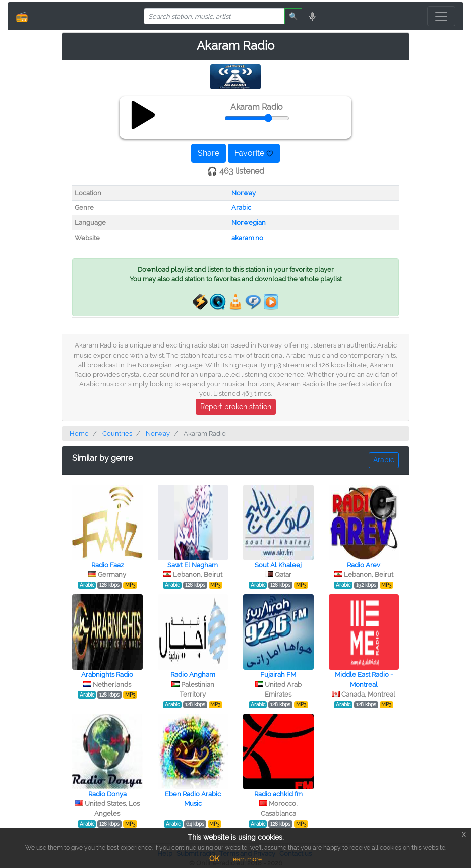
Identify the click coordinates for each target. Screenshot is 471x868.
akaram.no (247, 238)
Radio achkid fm (278, 794)
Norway (244, 193)
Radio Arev (364, 565)
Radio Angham (193, 675)
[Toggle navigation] (441, 16)
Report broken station (236, 407)
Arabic (241, 208)
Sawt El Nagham (193, 565)
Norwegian (249, 223)
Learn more (246, 859)
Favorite (254, 153)
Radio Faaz (107, 565)
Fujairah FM (278, 675)
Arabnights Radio (107, 675)
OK (214, 859)
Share (209, 153)
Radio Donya (107, 794)
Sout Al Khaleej (278, 565)
